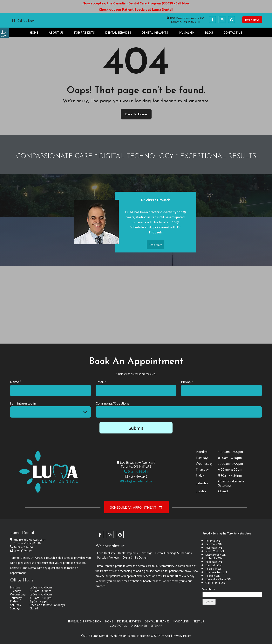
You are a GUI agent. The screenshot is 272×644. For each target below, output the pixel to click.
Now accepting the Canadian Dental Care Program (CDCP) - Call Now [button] (136, 3)
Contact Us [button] (233, 32)
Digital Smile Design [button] (135, 557)
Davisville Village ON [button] (218, 579)
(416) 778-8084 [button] (136, 471)
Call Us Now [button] (26, 20)
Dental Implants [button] (155, 32)
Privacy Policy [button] (182, 636)
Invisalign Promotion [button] (85, 621)
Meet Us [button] (198, 621)
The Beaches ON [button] (216, 572)
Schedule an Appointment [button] (136, 507)
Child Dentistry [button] (106, 553)
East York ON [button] (214, 544)
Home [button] (34, 32)
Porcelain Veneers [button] (108, 557)
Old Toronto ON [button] (215, 583)
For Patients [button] (85, 32)
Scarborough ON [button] (216, 555)
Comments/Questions (112, 403)
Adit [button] (167, 636)
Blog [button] (209, 32)
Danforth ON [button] (213, 565)
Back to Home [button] (136, 114)
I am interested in (23, 403)
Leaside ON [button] (213, 576)
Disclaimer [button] (139, 625)
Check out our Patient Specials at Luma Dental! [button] (136, 9)
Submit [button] (136, 428)
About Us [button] (56, 32)
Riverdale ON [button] (214, 548)
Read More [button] (155, 249)
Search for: (209, 589)
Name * (16, 382)
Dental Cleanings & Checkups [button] (173, 553)
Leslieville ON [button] (214, 569)
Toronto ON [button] (213, 541)
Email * (101, 382)
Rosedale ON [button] (214, 562)
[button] (5, 33)
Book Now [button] (252, 20)
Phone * (187, 382)
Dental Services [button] (118, 32)
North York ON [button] (215, 551)
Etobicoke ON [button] (214, 558)
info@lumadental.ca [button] (136, 481)
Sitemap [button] (156, 625)
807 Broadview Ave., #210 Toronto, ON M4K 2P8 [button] (185, 20)
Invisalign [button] (187, 32)
